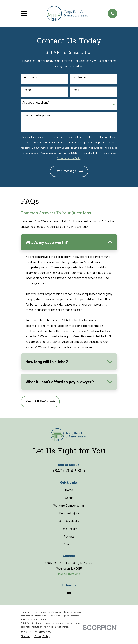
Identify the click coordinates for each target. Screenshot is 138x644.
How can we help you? (36, 115)
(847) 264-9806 (69, 471)
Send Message (69, 171)
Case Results (69, 529)
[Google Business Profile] (69, 592)
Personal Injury (69, 513)
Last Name (79, 77)
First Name (30, 77)
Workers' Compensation (69, 505)
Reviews (69, 536)
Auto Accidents (69, 521)
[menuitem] (25, 636)
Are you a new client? (36, 102)
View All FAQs (40, 402)
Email (75, 90)
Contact (69, 544)
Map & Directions (69, 574)
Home (69, 490)
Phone (27, 90)
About (69, 498)
